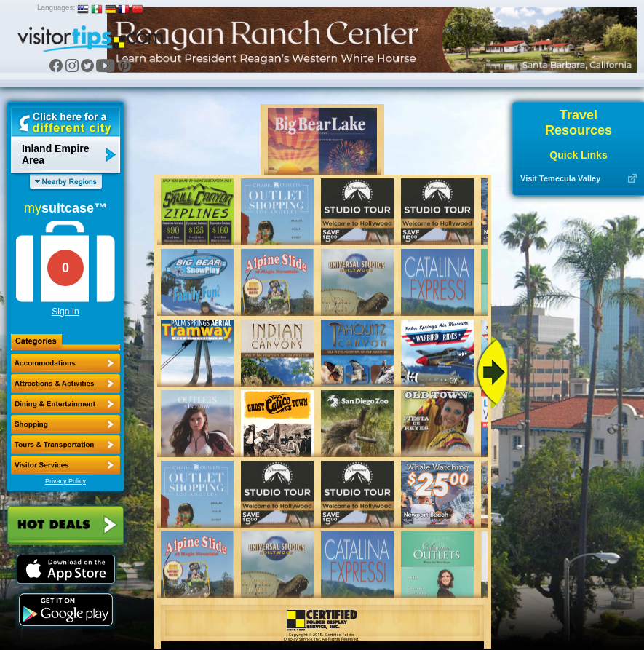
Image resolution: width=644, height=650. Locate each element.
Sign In (65, 312)
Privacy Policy (65, 481)
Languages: (56, 8)
